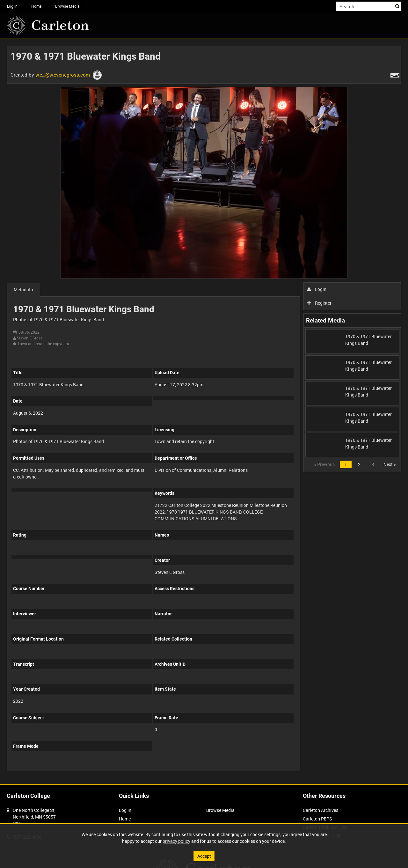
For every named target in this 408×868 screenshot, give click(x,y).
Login (317, 289)
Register (320, 303)
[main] (204, 412)
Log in (12, 6)
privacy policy (176, 841)
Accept (204, 856)
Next (390, 464)
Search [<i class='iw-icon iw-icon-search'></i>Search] (398, 6)
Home (36, 6)
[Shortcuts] (395, 74)
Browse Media (67, 6)
